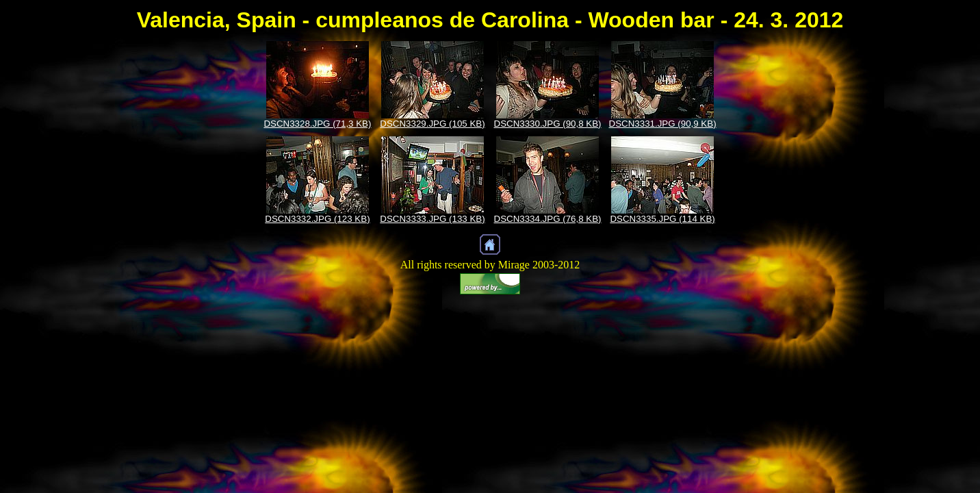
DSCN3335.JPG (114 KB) (662, 219)
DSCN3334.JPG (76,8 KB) (548, 219)
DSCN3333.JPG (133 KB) (432, 219)
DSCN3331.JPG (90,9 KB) (663, 124)
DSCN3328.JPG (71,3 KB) (317, 124)
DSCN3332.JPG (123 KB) (317, 219)
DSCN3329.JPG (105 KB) (432, 124)
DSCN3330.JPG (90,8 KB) (548, 124)
